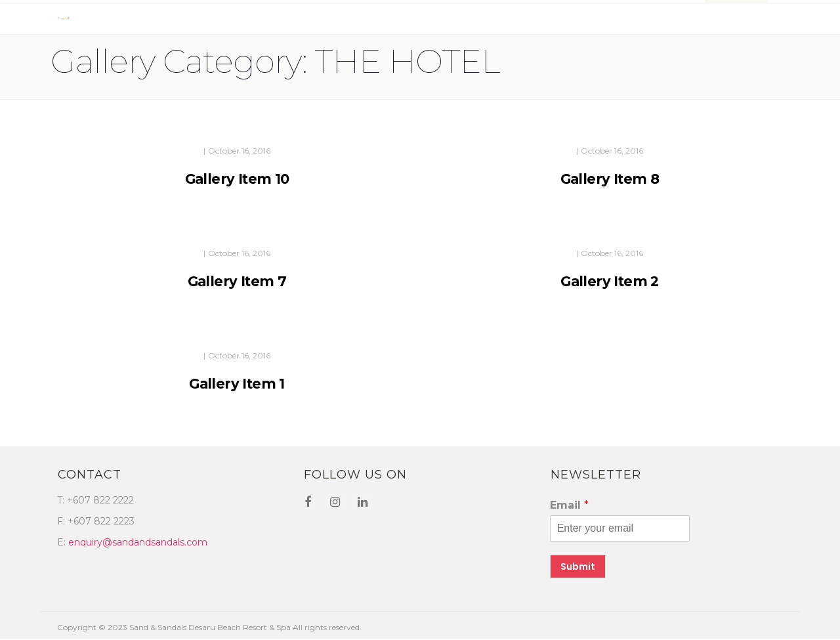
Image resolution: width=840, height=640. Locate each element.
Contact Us (563, 21)
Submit (578, 566)
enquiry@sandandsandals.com (138, 542)
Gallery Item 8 (610, 179)
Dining (210, 21)
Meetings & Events (403, 21)
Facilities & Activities (291, 21)
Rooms (166, 21)
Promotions (491, 21)
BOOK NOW (736, 21)
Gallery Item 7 (237, 281)
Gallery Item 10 (237, 179)
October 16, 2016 (239, 151)
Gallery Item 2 (610, 281)
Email (569, 505)
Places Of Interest (651, 21)
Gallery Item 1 (237, 384)
